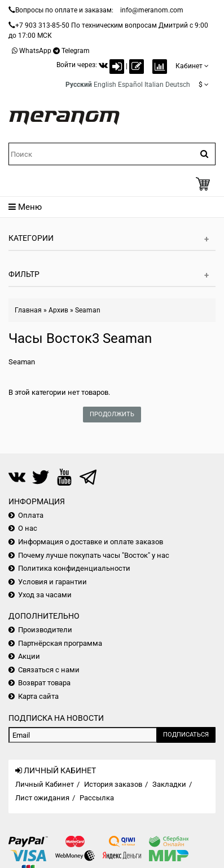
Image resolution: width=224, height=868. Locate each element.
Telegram (76, 51)
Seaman (88, 310)
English (105, 85)
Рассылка (97, 798)
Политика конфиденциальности (74, 568)
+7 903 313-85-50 (42, 25)
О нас (28, 528)
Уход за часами (45, 595)
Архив (58, 310)
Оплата (31, 515)
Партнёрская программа (60, 643)
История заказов (113, 784)
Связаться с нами (49, 670)
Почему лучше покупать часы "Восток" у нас (94, 555)
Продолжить (112, 414)
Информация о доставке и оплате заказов (91, 542)
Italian (154, 85)
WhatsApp (35, 51)
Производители (45, 630)
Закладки (169, 784)
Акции (29, 656)
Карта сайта (38, 696)
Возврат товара (44, 683)
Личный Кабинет (45, 784)
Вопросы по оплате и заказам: (64, 10)
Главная (28, 310)
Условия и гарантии (52, 582)
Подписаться (186, 735)
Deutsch (178, 85)
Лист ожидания (42, 798)
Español (130, 85)
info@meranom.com (152, 10)
